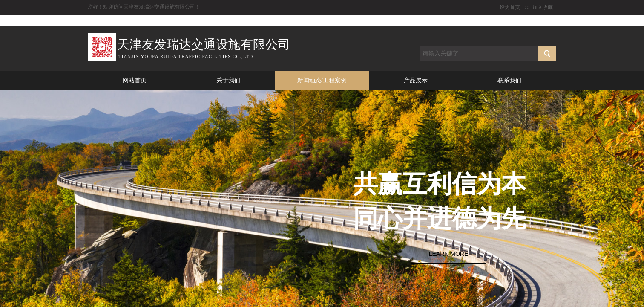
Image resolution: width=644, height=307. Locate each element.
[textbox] (479, 54)
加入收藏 (543, 7)
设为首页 (510, 7)
